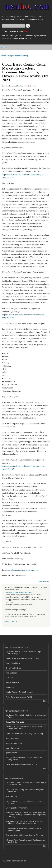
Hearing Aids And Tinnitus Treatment (19, 692)
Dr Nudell (9, 678)
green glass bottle (12, 748)
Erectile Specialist (12, 683)
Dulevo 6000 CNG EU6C (15, 722)
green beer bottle (12, 753)
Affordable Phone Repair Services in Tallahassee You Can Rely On (25, 841)
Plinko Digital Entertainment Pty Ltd (19, 697)
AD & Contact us (11, 621)
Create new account (16, 31)
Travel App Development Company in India (21, 764)
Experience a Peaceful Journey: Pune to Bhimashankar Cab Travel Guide (26, 784)
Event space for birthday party (17, 808)
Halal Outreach (11, 673)
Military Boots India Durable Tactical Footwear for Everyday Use (24, 759)
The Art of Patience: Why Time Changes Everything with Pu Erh (25, 791)
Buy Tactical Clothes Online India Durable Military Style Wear (26, 716)
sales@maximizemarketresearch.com (24, 570)
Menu (4, 47)
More (45, 701)
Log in (4, 31)
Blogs (10, 56)
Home (4, 56)
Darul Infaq (10, 687)
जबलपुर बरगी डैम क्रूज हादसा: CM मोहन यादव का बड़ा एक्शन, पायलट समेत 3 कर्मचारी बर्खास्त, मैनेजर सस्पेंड (25, 823)
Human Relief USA (13, 663)
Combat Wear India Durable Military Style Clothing (24, 734)
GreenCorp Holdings (13, 668)
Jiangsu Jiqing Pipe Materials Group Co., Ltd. (22, 658)
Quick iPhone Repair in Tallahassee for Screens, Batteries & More (24, 829)
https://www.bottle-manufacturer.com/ (19, 592)
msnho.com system (19, 861)
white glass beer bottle (14, 743)
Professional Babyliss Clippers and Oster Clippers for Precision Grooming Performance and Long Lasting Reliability (26, 815)
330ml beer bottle (12, 738)
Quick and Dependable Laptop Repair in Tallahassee (25, 835)
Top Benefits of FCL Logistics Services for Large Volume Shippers (23, 653)
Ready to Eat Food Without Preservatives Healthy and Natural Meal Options (26, 728)
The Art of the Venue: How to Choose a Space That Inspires (25, 802)
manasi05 (15, 86)
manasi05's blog (21, 56)
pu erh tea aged (12, 796)
